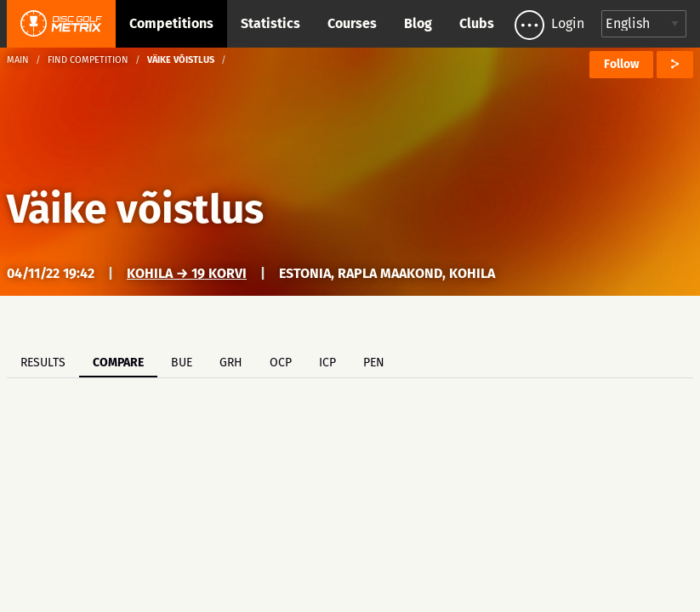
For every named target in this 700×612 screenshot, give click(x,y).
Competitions (171, 23)
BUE (182, 363)
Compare (118, 363)
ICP (327, 363)
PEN (374, 363)
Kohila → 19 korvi (187, 273)
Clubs (477, 23)
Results (43, 363)
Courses (352, 23)
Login (568, 23)
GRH (231, 363)
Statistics (270, 23)
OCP (281, 363)
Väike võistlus (135, 209)
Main (18, 60)
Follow (621, 64)
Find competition (88, 60)
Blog (418, 23)
